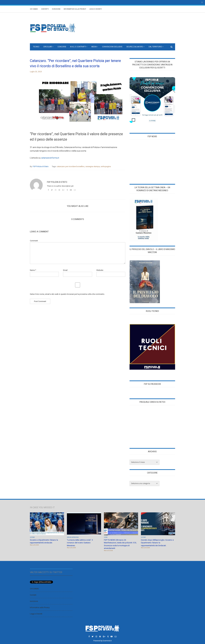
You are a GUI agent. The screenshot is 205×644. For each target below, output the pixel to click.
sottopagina (106, 166)
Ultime (32, 537)
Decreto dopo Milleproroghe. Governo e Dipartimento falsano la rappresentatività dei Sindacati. (157, 543)
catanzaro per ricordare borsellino (71, 166)
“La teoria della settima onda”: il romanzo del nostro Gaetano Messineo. (80, 543)
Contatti (45, 9)
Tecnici (36, 47)
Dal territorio (155, 47)
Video (106, 537)
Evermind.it (107, 641)
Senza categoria (73, 537)
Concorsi (62, 47)
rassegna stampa (93, 166)
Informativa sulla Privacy (75, 9)
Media (94, 47)
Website (100, 270)
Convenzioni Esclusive (112, 47)
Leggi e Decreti (96, 9)
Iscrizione (56, 9)
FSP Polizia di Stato (41, 166)
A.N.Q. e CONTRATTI (78, 47)
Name (33, 270)
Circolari (48, 47)
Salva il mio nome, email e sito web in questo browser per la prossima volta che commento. (67, 294)
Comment (34, 241)
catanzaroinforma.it (50, 158)
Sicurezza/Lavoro (135, 47)
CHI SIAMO (34, 9)
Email (65, 270)
